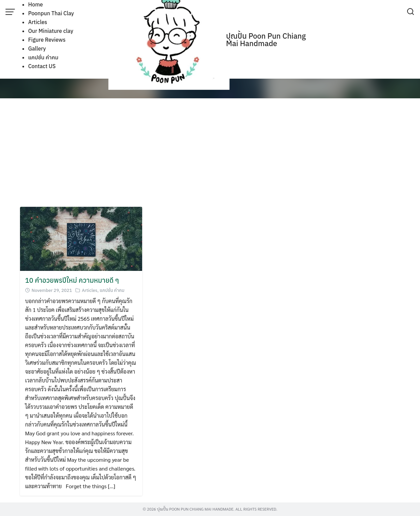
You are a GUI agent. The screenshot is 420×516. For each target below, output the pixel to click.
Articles (38, 22)
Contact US (42, 66)
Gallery (37, 48)
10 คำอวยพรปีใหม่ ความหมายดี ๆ (72, 280)
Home (35, 4)
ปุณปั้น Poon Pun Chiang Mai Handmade (266, 39)
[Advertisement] (210, 153)
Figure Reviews (47, 40)
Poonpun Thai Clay (51, 13)
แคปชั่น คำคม (43, 57)
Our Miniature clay (51, 31)
